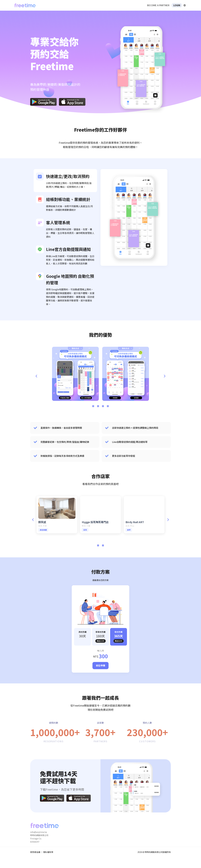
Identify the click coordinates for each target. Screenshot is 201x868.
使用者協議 (35, 852)
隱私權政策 (48, 852)
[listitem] (65, 181)
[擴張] (185, 5)
